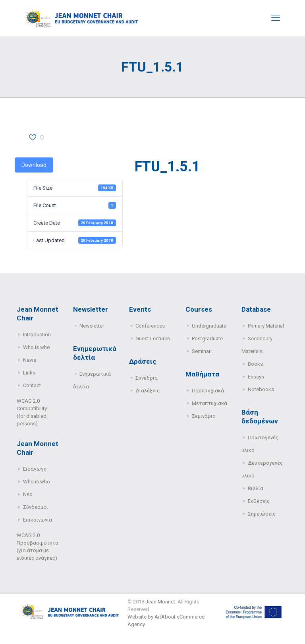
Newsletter (92, 326)
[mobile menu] (276, 18)
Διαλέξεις (148, 391)
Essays (256, 377)
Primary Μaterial (266, 326)
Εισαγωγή (35, 469)
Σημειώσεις (262, 514)
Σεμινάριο (204, 416)
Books (255, 364)
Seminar (201, 351)
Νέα (28, 494)
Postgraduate (207, 338)
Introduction (37, 335)
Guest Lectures (153, 338)
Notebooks (261, 389)
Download (34, 165)
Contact (32, 385)
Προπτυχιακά (208, 391)
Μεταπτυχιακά (209, 403)
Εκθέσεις (259, 501)
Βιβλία (256, 488)
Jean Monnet (160, 602)
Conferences (150, 326)
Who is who (37, 347)
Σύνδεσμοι (36, 507)
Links (29, 373)
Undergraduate (209, 326)
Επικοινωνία (38, 520)
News (30, 360)
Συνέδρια (147, 378)
